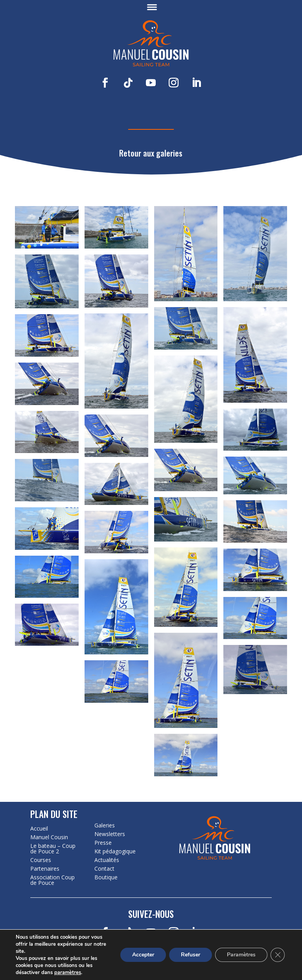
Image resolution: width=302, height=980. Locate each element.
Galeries (105, 825)
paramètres (68, 973)
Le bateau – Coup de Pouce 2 (53, 849)
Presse (103, 843)
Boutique (106, 877)
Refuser (191, 955)
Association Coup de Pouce (52, 880)
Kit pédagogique (115, 851)
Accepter (143, 955)
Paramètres (241, 955)
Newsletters (110, 834)
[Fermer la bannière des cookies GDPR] (278, 955)
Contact (104, 869)
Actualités (107, 860)
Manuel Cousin (49, 837)
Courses (41, 860)
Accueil (39, 829)
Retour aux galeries (151, 153)
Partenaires (45, 869)
